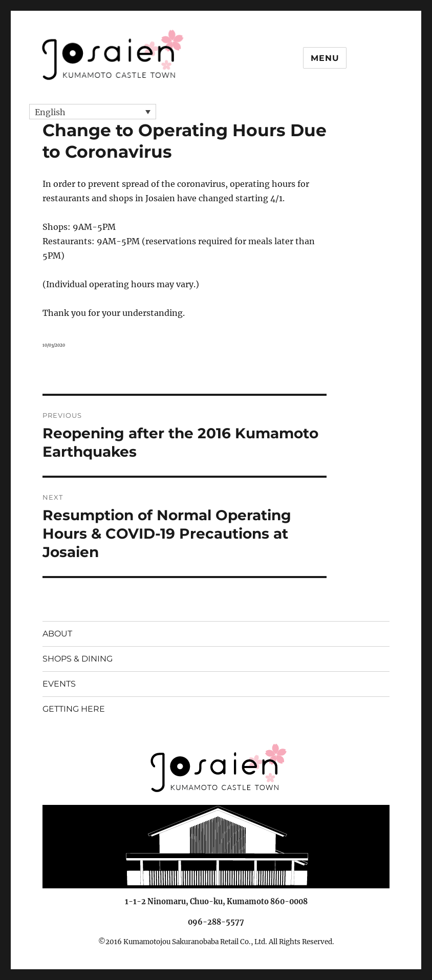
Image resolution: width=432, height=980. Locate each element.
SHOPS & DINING (78, 659)
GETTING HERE (74, 709)
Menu (325, 58)
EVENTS (59, 684)
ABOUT (57, 634)
